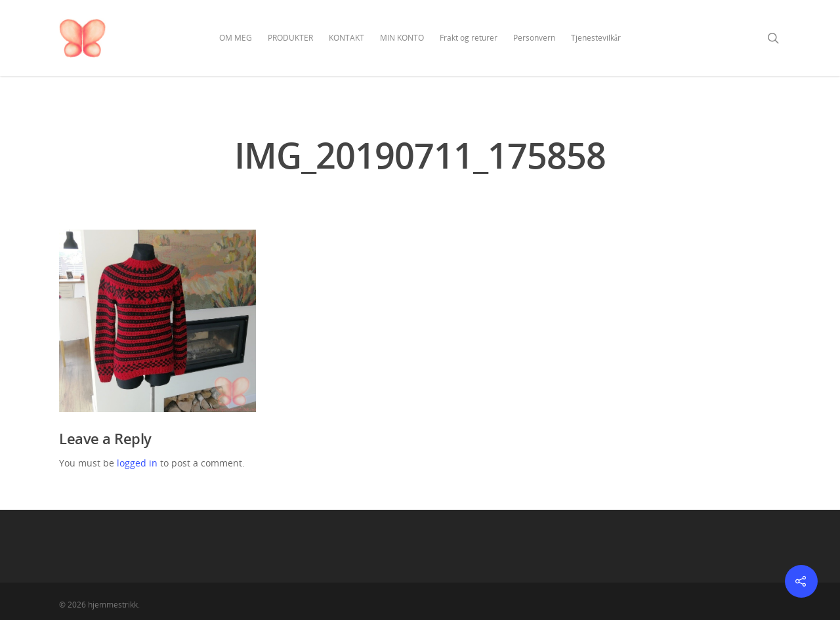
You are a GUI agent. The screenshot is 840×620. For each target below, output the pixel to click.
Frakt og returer (469, 38)
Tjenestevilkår (596, 38)
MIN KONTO (402, 38)
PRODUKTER (290, 38)
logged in (137, 463)
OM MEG (236, 38)
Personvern (534, 38)
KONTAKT (346, 38)
